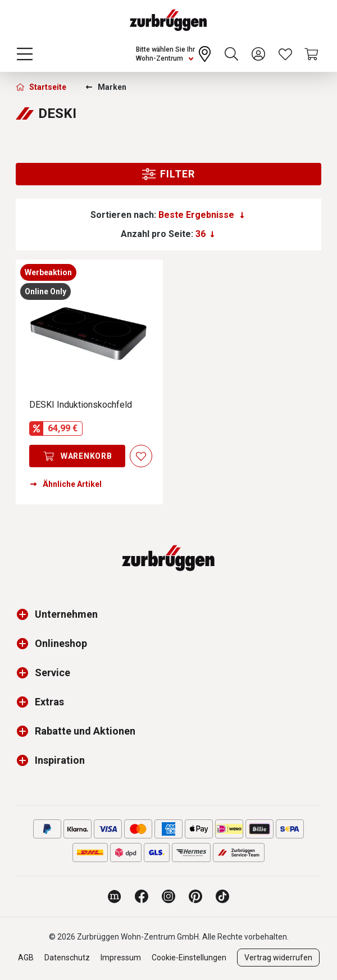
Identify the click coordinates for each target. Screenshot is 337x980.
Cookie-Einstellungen (189, 958)
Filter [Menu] (168, 174)
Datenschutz (67, 958)
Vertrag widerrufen (278, 958)
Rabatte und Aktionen (85, 731)
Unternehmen (66, 614)
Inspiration (60, 760)
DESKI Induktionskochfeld (81, 405)
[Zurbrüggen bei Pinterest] (195, 896)
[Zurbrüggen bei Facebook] (142, 896)
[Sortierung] (201, 215)
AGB (26, 958)
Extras (49, 702)
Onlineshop (61, 643)
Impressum (121, 958)
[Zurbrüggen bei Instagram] (168, 896)
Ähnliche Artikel (65, 484)
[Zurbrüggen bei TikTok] (222, 896)
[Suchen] (231, 54)
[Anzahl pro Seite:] (205, 234)
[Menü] (25, 54)
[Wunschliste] (285, 54)
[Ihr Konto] (258, 54)
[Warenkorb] (312, 54)
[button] (25, 614)
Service (53, 673)
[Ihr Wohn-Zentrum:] (175, 54)
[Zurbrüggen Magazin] (115, 896)
